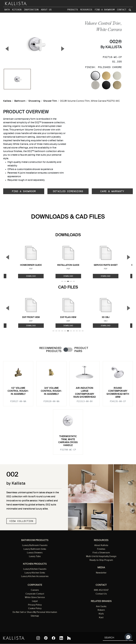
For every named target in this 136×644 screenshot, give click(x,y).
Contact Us (101, 594)
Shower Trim (50, 101)
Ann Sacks (101, 607)
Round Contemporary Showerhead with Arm (118, 393)
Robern (101, 610)
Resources (86, 10)
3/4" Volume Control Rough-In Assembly (51, 391)
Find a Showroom (105, 10)
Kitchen (17, 10)
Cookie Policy (35, 609)
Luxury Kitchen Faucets (35, 569)
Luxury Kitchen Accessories (35, 576)
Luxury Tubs (35, 557)
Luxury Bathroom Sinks (35, 549)
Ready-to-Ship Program (101, 560)
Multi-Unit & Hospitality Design (101, 557)
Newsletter (101, 573)
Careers (35, 590)
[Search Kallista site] (130, 10)
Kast (101, 618)
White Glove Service (35, 598)
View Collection (21, 521)
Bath (7, 10)
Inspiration (31, 10)
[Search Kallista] (114, 638)
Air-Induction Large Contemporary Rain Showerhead (85, 393)
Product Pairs (81, 350)
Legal (35, 601)
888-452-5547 (101, 590)
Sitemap (35, 616)
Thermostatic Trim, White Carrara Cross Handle (68, 441)
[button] (128, 637)
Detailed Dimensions (68, 191)
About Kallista (101, 545)
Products (73, 10)
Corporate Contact (35, 594)
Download (31, 276)
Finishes (101, 549)
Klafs (101, 614)
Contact (122, 10)
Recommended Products (50, 350)
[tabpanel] (68, 406)
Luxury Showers (35, 553)
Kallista (7, 101)
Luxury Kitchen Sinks (35, 573)
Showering (34, 101)
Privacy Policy (35, 605)
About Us (46, 10)
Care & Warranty (112, 191)
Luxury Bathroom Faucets (35, 545)
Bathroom (20, 101)
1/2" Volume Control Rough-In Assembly (18, 391)
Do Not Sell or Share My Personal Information (35, 612)
